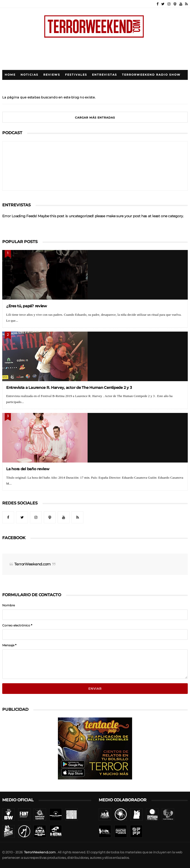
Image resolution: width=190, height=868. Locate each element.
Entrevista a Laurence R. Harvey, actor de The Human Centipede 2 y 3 (69, 387)
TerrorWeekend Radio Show (151, 75)
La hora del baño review (28, 469)
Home (10, 75)
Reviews (52, 75)
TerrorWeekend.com (33, 564)
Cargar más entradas (95, 118)
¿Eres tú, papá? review (27, 306)
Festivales (76, 75)
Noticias (29, 75)
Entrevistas (105, 75)
